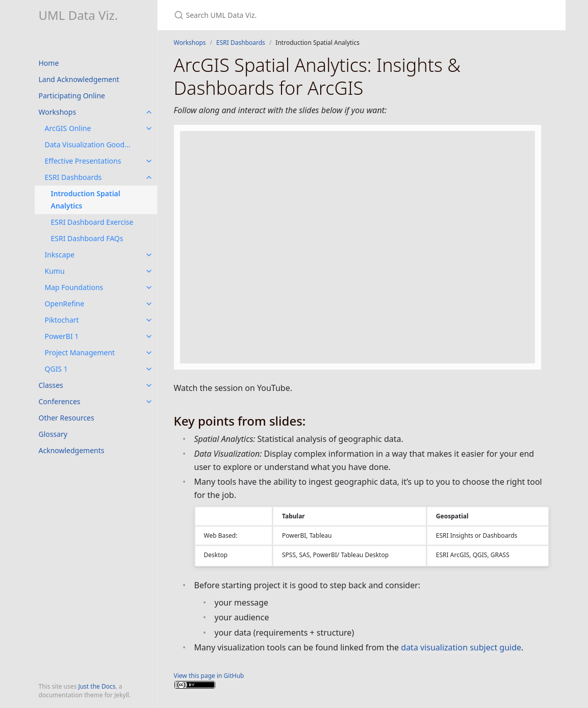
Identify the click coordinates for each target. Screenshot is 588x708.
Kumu (55, 271)
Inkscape (60, 255)
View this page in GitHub (209, 676)
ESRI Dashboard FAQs (87, 238)
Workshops (58, 112)
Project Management (80, 352)
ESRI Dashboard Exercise (92, 222)
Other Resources (67, 418)
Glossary (53, 434)
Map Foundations (74, 287)
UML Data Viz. (79, 15)
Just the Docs (97, 686)
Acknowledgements (72, 450)
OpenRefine (65, 304)
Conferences (60, 401)
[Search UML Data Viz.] (294, 15)
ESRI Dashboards (73, 177)
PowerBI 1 (62, 336)
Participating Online (72, 96)
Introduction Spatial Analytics (86, 200)
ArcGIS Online (68, 128)
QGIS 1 (56, 369)
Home (49, 63)
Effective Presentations (83, 161)
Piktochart (62, 320)
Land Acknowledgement (79, 79)
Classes (51, 385)
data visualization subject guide (461, 647)
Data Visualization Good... (88, 145)
